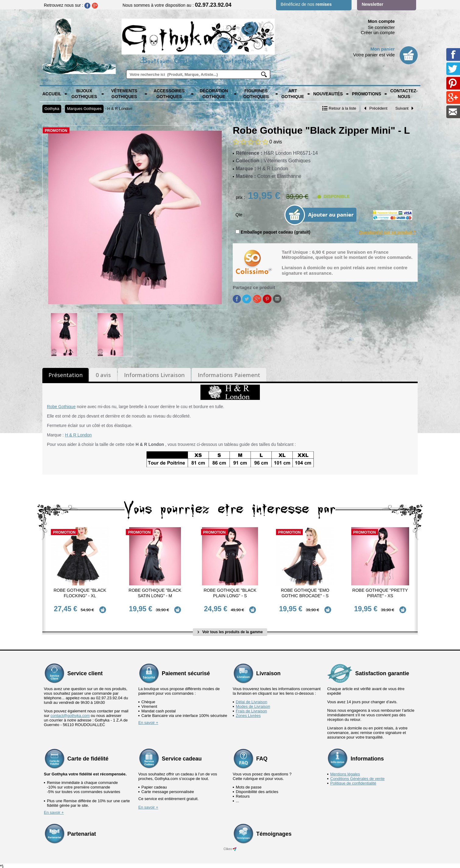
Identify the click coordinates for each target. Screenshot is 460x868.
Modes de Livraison (253, 704)
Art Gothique (293, 94)
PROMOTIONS (366, 94)
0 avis (103, 375)
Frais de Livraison (251, 709)
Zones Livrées (248, 713)
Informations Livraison (154, 375)
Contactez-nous (404, 94)
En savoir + (148, 720)
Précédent (376, 108)
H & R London (120, 109)
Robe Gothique (61, 407)
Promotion (56, 131)
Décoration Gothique (214, 94)
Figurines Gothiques (256, 94)
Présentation (65, 375)
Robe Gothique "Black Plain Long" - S (230, 593)
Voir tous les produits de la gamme (230, 630)
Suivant (405, 108)
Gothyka (52, 109)
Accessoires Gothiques (169, 94)
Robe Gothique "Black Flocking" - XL (80, 593)
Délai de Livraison (251, 699)
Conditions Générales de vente (357, 776)
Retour (339, 108)
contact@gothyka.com (70, 713)
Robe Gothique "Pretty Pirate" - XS (380, 593)
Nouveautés (328, 94)
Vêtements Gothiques (124, 94)
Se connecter (381, 27)
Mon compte (381, 21)
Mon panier (383, 49)
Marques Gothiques (84, 109)
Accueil (52, 94)
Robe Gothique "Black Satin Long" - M (155, 593)
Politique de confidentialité (353, 781)
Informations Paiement (229, 375)
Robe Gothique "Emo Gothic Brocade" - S (305, 593)
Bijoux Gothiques (84, 94)
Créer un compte (378, 32)
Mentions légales (345, 772)
